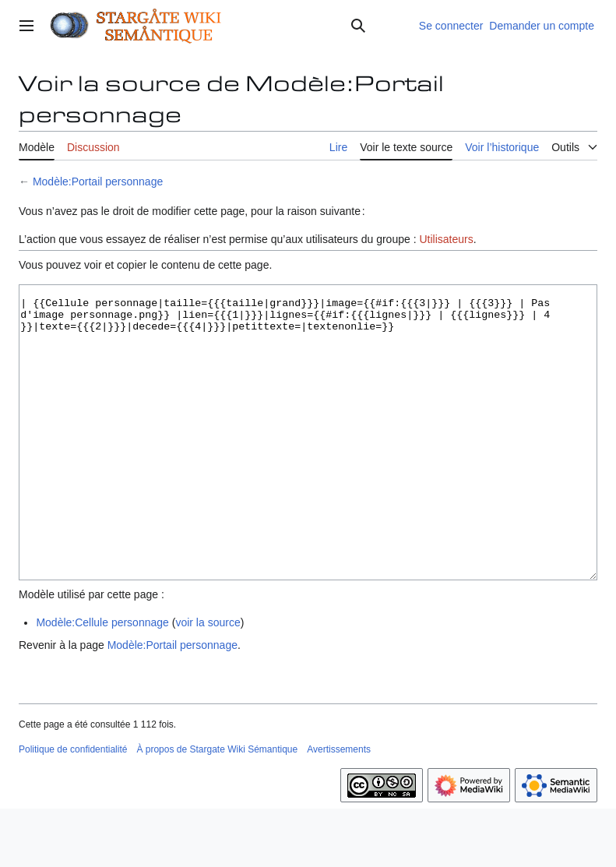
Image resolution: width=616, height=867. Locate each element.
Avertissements (339, 808)
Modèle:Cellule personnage (102, 681)
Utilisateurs (446, 239)
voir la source (208, 681)
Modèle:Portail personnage (98, 182)
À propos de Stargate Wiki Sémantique (217, 808)
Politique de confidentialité (73, 808)
